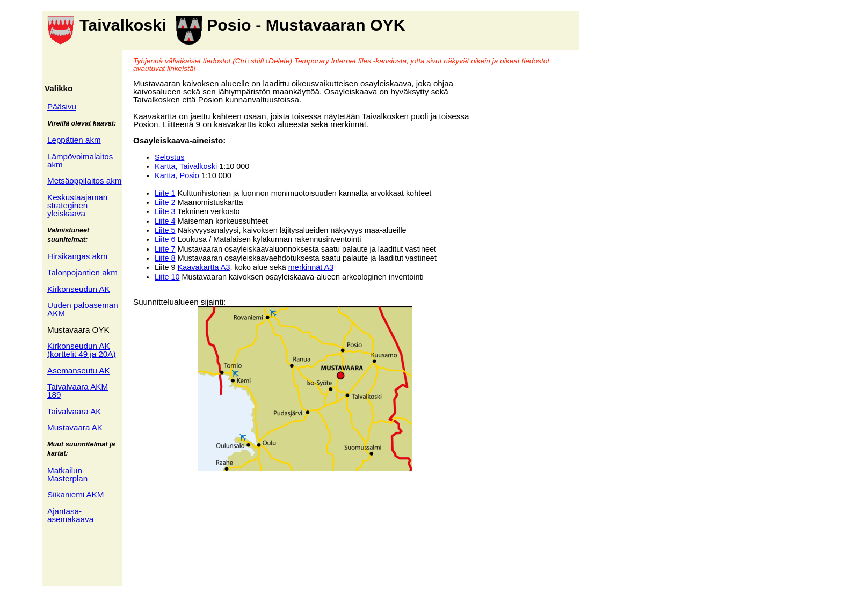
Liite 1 (165, 193)
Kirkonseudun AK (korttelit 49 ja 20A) (81, 350)
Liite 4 (165, 221)
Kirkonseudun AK (79, 289)
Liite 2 (165, 202)
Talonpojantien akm (82, 272)
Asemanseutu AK (79, 371)
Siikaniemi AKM (76, 494)
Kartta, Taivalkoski (187, 166)
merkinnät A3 (311, 267)
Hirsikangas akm (77, 256)
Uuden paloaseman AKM (83, 309)
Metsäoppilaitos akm (84, 181)
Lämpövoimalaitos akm (80, 160)
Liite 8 (165, 258)
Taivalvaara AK (74, 411)
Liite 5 (165, 230)
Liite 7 (165, 249)
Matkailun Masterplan (67, 474)
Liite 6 (165, 239)
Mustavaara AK (75, 427)
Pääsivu (62, 107)
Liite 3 (165, 211)
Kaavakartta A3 (204, 267)
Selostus (169, 157)
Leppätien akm (74, 140)
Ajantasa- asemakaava (70, 515)
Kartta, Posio (177, 175)
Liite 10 (167, 277)
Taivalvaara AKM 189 (78, 391)
